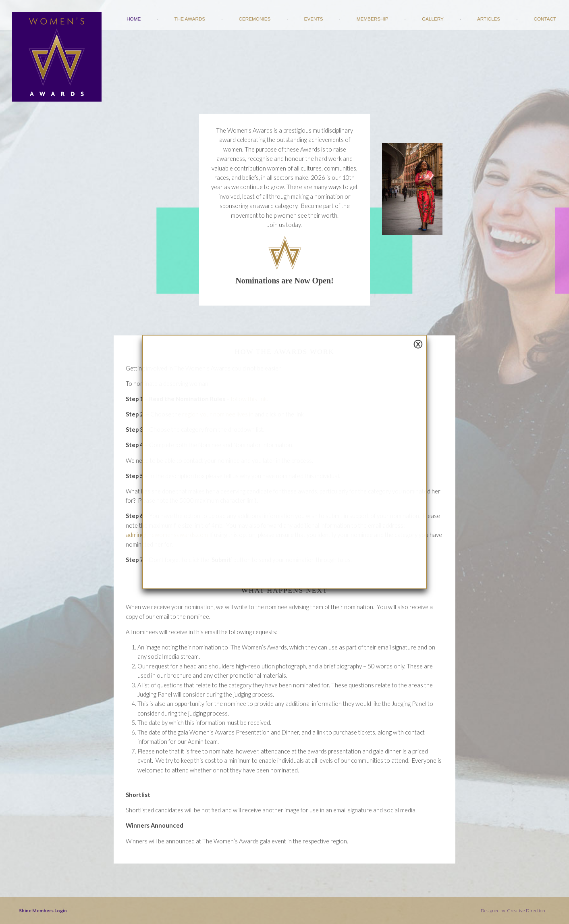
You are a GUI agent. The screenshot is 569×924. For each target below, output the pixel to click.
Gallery (433, 19)
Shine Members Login (43, 910)
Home (134, 19)
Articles (489, 19)
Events (314, 19)
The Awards (190, 19)
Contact (545, 19)
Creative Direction (526, 910)
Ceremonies (255, 19)
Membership (373, 19)
